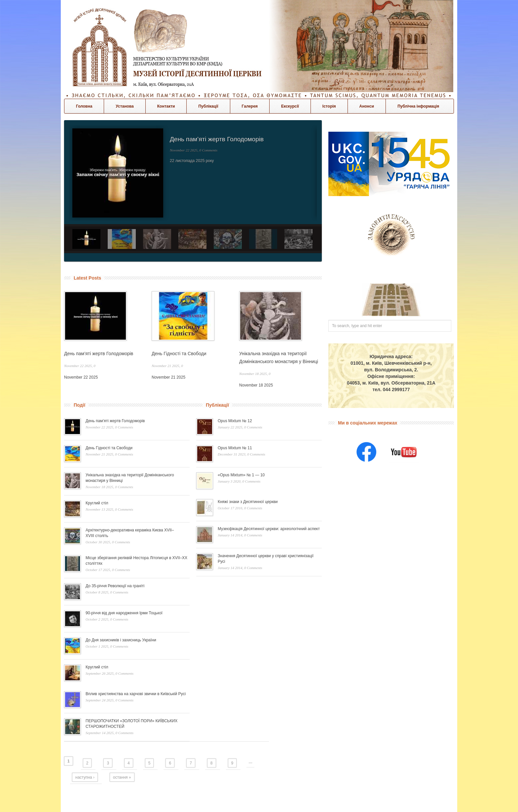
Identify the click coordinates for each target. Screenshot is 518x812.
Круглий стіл (97, 503)
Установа (125, 106)
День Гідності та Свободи (179, 354)
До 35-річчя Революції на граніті (115, 586)
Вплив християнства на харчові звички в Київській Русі (136, 694)
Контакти (166, 106)
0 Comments (208, 150)
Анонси (367, 106)
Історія (329, 106)
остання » (122, 777)
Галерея (250, 106)
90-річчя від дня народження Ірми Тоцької (124, 613)
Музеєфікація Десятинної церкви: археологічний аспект (269, 529)
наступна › (85, 777)
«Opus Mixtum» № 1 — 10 (241, 475)
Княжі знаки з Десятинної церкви (248, 502)
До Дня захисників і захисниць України (121, 640)
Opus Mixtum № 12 (235, 421)
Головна (84, 106)
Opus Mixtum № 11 (235, 448)
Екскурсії (290, 106)
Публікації (208, 106)
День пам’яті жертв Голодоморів (217, 139)
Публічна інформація (418, 106)
